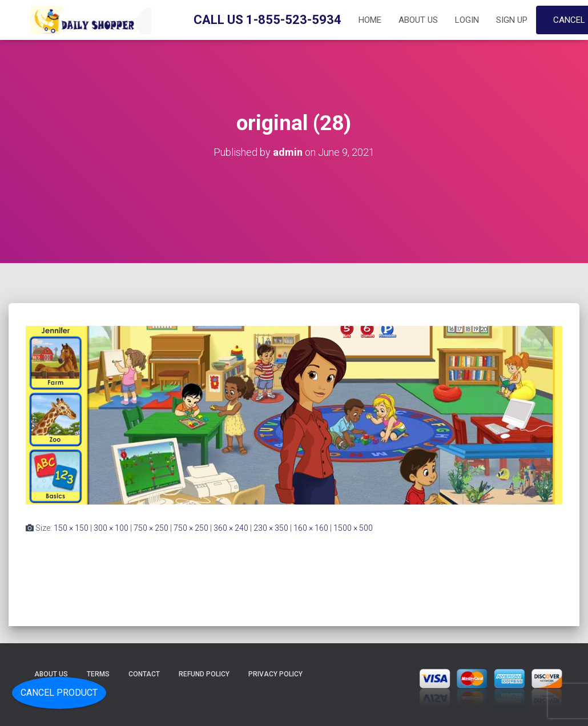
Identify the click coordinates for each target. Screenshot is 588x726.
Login (467, 20)
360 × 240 (231, 528)
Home (370, 20)
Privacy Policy (275, 674)
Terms (98, 674)
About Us (418, 20)
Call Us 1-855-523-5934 (267, 20)
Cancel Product (59, 693)
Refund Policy (204, 674)
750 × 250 (151, 528)
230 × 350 (271, 528)
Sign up (512, 20)
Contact (144, 674)
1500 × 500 (353, 528)
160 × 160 (311, 528)
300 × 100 (111, 528)
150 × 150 (71, 528)
